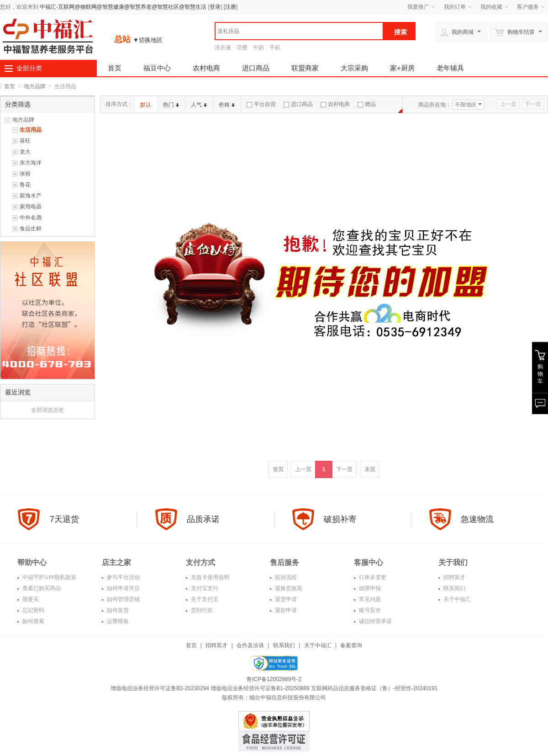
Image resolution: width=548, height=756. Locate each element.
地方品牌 (35, 86)
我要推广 (418, 7)
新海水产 (31, 196)
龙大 (25, 152)
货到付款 (201, 610)
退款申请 (285, 610)
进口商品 (256, 68)
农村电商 (206, 68)
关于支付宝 (204, 599)
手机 (275, 48)
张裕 (25, 174)
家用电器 (31, 207)
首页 (115, 68)
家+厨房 (402, 68)
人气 (199, 105)
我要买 (30, 599)
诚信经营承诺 (375, 621)
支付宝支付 (204, 588)
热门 (171, 105)
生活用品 (31, 130)
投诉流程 (285, 577)
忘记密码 (33, 610)
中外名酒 (31, 218)
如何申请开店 (123, 588)
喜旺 (25, 141)
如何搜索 (33, 621)
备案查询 (351, 645)
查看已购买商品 (41, 588)
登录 (215, 7)
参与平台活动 (123, 577)
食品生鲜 (31, 229)
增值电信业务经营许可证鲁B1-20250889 (261, 688)
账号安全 (369, 610)
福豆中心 (157, 68)
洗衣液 (223, 48)
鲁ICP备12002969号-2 (274, 679)
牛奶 (258, 48)
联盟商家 (305, 68)
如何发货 (117, 610)
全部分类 (29, 68)
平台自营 (261, 104)
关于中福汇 (456, 599)
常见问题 (369, 599)
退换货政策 (288, 588)
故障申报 (369, 588)
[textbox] (299, 31)
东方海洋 (31, 163)
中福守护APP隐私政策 (49, 577)
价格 (227, 105)
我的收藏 (491, 7)
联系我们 (454, 588)
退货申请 (285, 599)
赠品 (367, 104)
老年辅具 (450, 68)
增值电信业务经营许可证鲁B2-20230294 (161, 688)
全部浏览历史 (47, 410)
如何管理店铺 (123, 599)
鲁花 (25, 185)
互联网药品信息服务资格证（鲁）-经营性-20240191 (374, 688)
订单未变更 (372, 577)
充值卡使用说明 (209, 577)
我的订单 (455, 7)
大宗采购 (354, 68)
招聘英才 (454, 577)
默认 (146, 105)
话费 (242, 48)
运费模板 (117, 621)
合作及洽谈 (250, 645)
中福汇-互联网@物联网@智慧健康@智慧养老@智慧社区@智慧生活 (123, 7)
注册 (231, 7)
